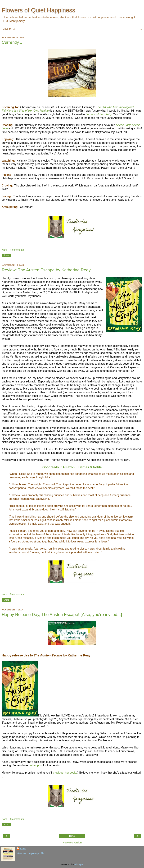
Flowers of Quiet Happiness (38, 10)
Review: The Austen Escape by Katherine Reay (46, 270)
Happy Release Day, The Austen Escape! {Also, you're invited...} (62, 615)
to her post (36, 765)
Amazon (69, 467)
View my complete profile (30, 853)
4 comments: (17, 250)
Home (72, 836)
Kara (23, 849)
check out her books (65, 773)
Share (6, 255)
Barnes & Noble (90, 467)
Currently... (12, 42)
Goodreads (51, 467)
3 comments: (17, 594)
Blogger (79, 865)
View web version (72, 843)
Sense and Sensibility (99, 114)
